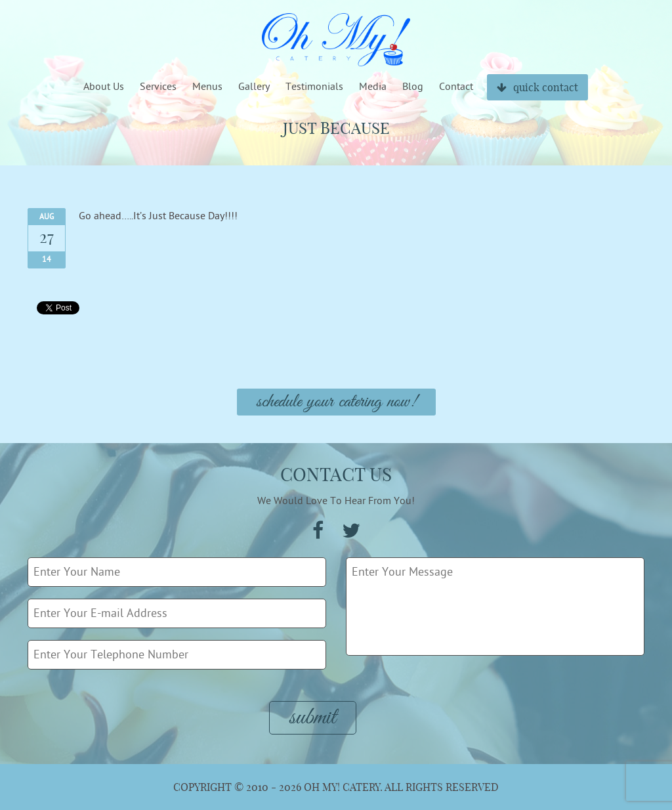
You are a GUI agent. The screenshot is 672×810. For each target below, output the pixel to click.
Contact (456, 87)
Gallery (254, 87)
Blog (413, 87)
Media (373, 87)
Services (158, 87)
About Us (104, 87)
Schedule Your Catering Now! (336, 402)
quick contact (537, 87)
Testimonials (314, 87)
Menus (207, 87)
